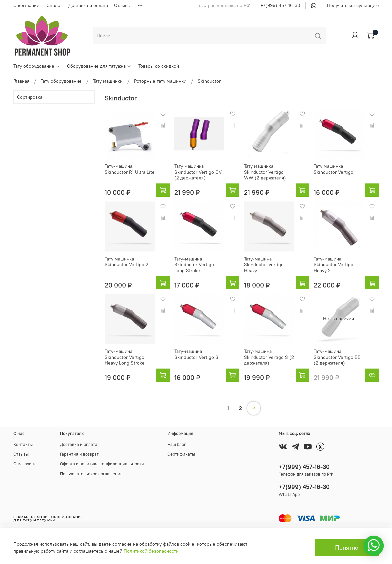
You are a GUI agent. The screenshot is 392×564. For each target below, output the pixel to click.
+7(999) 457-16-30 (280, 5)
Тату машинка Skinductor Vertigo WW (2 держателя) (265, 172)
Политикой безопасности (151, 551)
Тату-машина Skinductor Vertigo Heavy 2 (333, 265)
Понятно (347, 548)
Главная (21, 81)
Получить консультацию (353, 5)
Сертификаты (181, 454)
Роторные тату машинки (160, 81)
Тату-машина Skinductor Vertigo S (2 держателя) (269, 357)
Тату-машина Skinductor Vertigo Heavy (264, 265)
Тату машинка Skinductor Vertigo (333, 169)
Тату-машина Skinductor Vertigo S (196, 354)
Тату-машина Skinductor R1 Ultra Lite (130, 169)
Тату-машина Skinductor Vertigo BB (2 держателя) (337, 357)
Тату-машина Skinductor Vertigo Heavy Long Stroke (125, 357)
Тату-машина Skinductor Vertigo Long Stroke (194, 265)
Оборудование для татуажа (99, 66)
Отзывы (122, 5)
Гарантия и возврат (79, 454)
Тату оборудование (37, 66)
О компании (26, 5)
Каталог (54, 5)
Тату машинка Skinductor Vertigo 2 (126, 262)
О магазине (25, 464)
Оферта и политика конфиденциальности (102, 464)
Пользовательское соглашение (91, 474)
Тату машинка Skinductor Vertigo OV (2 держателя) (198, 172)
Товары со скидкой (159, 66)
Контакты (23, 444)
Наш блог (177, 444)
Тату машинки (108, 81)
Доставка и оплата (88, 5)
